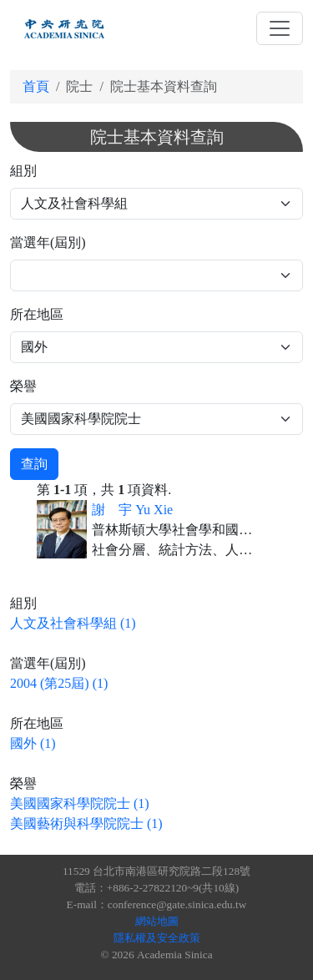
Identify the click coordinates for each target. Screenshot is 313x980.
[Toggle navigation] (280, 28)
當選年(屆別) (48, 242)
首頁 (36, 86)
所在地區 (37, 314)
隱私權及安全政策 (157, 938)
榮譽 (23, 386)
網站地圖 (157, 921)
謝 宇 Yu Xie (132, 510)
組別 (23, 171)
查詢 (34, 464)
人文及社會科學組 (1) (73, 623)
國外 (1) (33, 743)
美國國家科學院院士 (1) (80, 803)
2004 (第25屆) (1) (59, 683)
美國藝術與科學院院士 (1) (86, 823)
